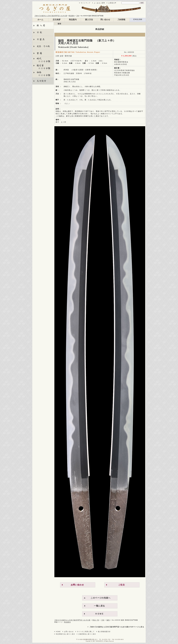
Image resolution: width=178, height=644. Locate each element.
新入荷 (41, 26)
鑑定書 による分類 (42, 67)
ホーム (40, 20)
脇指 (59, 24)
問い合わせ (105, 20)
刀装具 (41, 39)
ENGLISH (138, 19)
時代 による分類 (42, 60)
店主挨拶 (57, 20)
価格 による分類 (42, 74)
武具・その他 (43, 46)
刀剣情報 (121, 20)
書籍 (40, 53)
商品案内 (73, 20)
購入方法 (89, 20)
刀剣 (40, 32)
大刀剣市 (41, 81)
